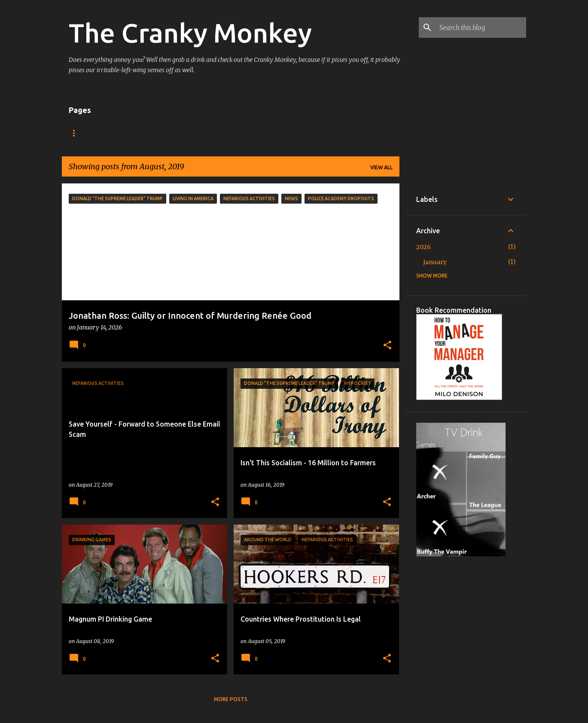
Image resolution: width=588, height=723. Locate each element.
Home (77, 133)
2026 (423, 247)
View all (381, 167)
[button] (387, 346)
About (191, 133)
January (435, 262)
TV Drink (117, 133)
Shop (155, 133)
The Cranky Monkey (190, 33)
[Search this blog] (481, 27)
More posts (231, 699)
